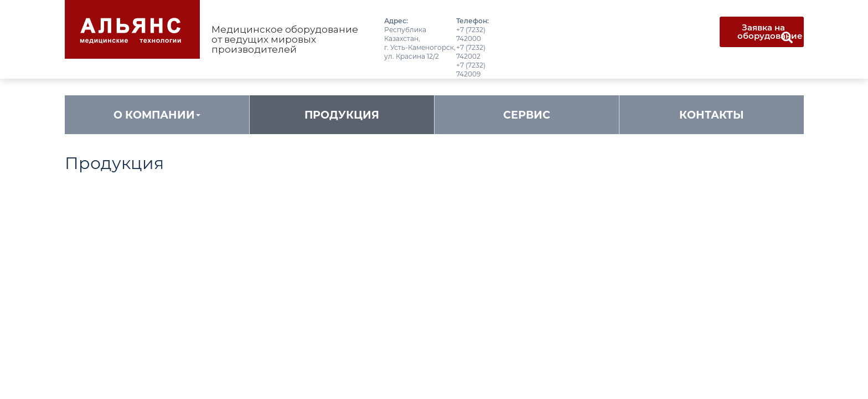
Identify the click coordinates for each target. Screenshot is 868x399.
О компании (157, 115)
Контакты (712, 115)
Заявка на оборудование (770, 32)
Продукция (342, 115)
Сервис (527, 115)
